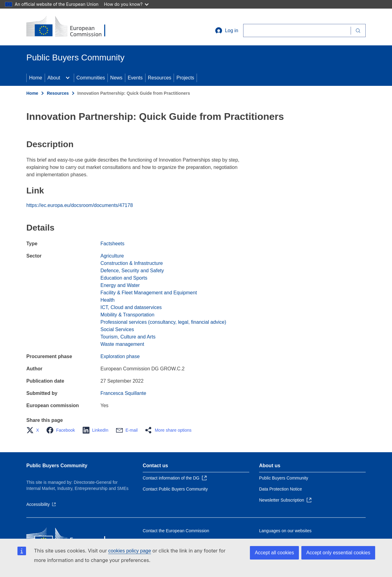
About (54, 78)
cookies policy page (130, 551)
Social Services (117, 329)
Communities (91, 78)
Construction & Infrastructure (132, 263)
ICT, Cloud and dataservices (131, 307)
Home (36, 78)
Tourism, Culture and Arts (128, 337)
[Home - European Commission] (71, 27)
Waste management (122, 344)
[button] (34, 430)
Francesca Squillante (123, 393)
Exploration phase (120, 356)
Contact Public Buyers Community (175, 489)
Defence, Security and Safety (132, 271)
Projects (185, 78)
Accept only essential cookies (338, 553)
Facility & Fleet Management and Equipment (149, 293)
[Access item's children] (68, 78)
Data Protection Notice (281, 489)
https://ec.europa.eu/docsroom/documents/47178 (80, 205)
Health (107, 300)
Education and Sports (124, 278)
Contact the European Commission (176, 531)
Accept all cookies (274, 553)
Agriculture (112, 256)
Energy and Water (120, 285)
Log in (227, 31)
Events (135, 78)
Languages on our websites (285, 531)
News (116, 78)
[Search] (297, 31)
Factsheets (112, 244)
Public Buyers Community (57, 466)
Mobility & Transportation (127, 315)
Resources (160, 78)
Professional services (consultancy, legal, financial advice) (163, 322)
